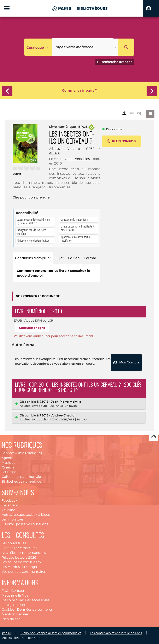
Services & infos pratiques (22, 453)
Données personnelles (35, 609)
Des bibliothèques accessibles (25, 600)
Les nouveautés (14, 543)
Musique (8, 462)
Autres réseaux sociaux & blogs (26, 514)
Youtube (8, 510)
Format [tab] (90, 258)
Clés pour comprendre (31, 197)
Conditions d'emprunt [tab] (33, 258)
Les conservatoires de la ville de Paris (116, 633)
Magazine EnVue (15, 595)
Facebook (10, 500)
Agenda (8, 458)
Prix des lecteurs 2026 (19, 557)
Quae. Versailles (77, 159)
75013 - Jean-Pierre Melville (60, 401)
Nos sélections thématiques (24, 553)
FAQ (5, 590)
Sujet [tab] (60, 258)
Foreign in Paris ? (15, 605)
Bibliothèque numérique (21, 481)
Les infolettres (13, 519)
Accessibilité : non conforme (22, 637)
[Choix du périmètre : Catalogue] (38, 47)
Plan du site (11, 619)
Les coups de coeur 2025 (21, 562)
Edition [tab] (74, 258)
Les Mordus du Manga (19, 567)
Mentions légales (15, 614)
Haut (154, 436)
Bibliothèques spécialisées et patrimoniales (51, 633)
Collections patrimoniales (22, 476)
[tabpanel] (56, 273)
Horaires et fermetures (19, 548)
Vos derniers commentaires (24, 571)
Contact (18, 590)
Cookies (8, 609)
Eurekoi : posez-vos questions (25, 524)
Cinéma (8, 467)
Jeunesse (9, 472)
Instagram (10, 505)
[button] (151, 8)
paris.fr (7, 633)
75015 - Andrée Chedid (57, 415)
